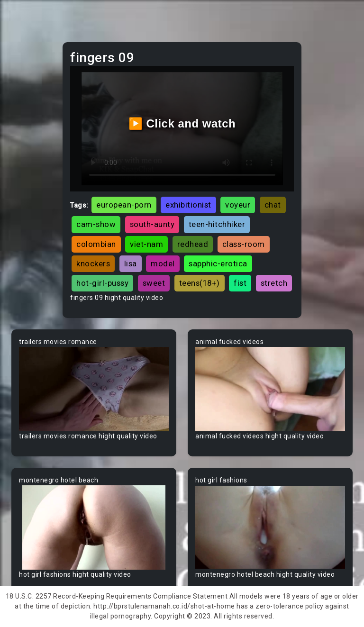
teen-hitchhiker (217, 224)
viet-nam (146, 244)
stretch (274, 283)
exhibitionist (188, 205)
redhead (193, 244)
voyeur (238, 205)
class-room (244, 244)
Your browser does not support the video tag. (94, 389)
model (163, 264)
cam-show (96, 224)
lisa (131, 264)
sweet (154, 283)
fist (240, 283)
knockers (93, 264)
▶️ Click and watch (182, 123)
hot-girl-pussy (102, 283)
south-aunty (152, 224)
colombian (96, 244)
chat (273, 205)
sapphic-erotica (218, 264)
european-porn (124, 205)
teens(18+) (200, 283)
